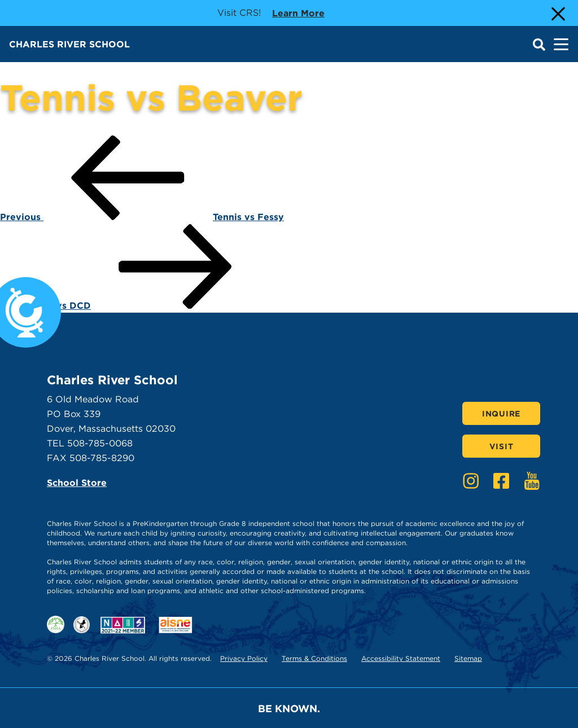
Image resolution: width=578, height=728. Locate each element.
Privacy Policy (244, 658)
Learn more (298, 12)
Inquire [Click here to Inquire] (501, 414)
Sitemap (468, 658)
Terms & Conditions (314, 658)
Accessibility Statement (401, 658)
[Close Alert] (557, 13)
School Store (77, 483)
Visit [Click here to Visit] (502, 446)
